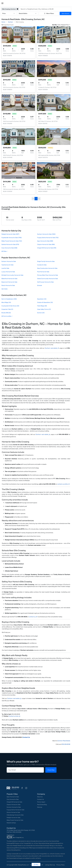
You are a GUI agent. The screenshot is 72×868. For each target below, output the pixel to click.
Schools (40, 285)
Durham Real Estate (64, 741)
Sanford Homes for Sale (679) (10, 244)
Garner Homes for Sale (13, 812)
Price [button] (9, 13)
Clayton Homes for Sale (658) (46, 244)
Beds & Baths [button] (28, 13)
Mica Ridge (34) (6, 302)
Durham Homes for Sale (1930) (46, 234)
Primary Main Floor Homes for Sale (48, 275)
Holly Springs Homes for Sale (15, 815)
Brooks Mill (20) (6, 313)
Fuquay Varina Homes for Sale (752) (48, 238)
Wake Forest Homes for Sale (15, 820)
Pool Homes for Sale (43, 272)
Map (36, 864)
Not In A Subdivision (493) (9, 299)
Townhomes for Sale (7, 265)
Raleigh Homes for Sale (13, 818)
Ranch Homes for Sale (8, 285)
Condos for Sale (42, 265)
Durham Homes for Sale (9, 261)
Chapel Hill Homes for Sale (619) (47, 248)
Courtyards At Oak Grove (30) (10, 306)
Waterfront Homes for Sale (9, 279)
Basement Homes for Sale (9, 282)
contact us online (64, 484)
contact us (33, 617)
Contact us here (15, 716)
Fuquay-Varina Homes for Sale (15, 810)
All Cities (5, 251)
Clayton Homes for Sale (14, 805)
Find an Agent (41, 802)
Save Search (65, 13)
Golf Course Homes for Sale (45, 282)
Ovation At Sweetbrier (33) (45, 302)
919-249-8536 (66, 744)
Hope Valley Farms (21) (44, 309)
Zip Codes (5, 289)
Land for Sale (5, 268)
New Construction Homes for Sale (47, 268)
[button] (2, 3)
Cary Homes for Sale (13, 799)
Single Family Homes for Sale (46, 261)
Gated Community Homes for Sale (48, 279)
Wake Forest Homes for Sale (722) (12, 241)
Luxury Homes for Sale (8, 272)
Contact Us (26, 737)
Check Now (51, 770)
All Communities (7, 316)
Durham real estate (52, 348)
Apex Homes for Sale (13, 797)
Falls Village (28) (42, 306)
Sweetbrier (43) (42, 299)
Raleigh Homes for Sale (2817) (10, 234)
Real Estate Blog (42, 805)
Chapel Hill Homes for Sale (14, 802)
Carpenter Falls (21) (7, 309)
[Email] (25, 770)
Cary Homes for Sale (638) (9, 248)
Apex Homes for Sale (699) (45, 241)
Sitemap (40, 807)
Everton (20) (41, 313)
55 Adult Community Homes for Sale (12, 275)
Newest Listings (11, 823)
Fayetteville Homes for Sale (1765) (12, 238)
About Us (40, 797)
